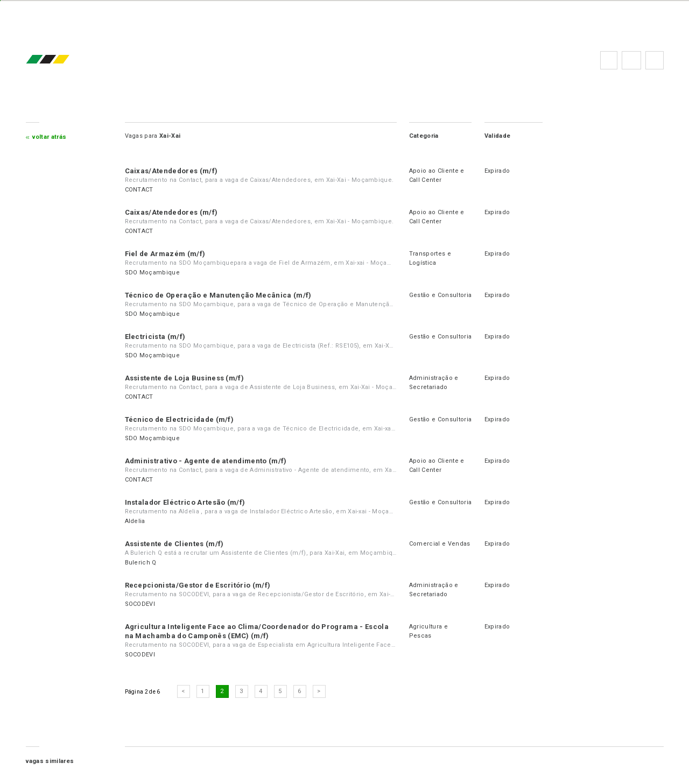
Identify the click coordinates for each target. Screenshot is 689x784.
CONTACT (139, 190)
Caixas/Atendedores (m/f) (171, 171)
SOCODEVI (140, 604)
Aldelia (135, 521)
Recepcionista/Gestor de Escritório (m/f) (198, 585)
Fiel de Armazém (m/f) (165, 254)
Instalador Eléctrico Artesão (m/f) (185, 502)
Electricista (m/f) (155, 337)
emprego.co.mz (64, 60)
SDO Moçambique (152, 273)
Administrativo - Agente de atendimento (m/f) (206, 461)
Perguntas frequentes (631, 60)
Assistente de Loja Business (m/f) (185, 378)
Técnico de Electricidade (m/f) (180, 419)
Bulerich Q (141, 563)
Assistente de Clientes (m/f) (174, 544)
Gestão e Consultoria (440, 295)
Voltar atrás (50, 137)
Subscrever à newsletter (655, 60)
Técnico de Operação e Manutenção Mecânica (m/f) (218, 295)
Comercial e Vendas (440, 544)
